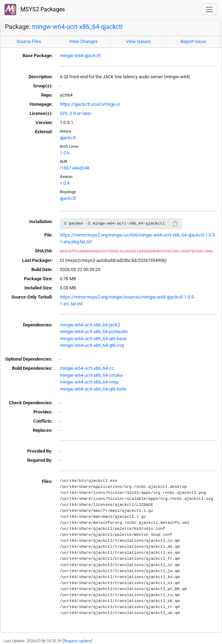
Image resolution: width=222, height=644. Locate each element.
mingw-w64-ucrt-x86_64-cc (87, 368)
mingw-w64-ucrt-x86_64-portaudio (94, 332)
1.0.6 (65, 153)
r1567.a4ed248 (75, 168)
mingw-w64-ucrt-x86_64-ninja (89, 382)
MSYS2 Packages (35, 10)
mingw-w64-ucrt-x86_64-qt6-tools (93, 389)
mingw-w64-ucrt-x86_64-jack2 (90, 325)
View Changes (84, 41)
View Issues (138, 41)
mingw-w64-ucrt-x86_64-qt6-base (93, 339)
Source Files (29, 41)
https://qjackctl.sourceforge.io (90, 104)
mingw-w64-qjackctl (80, 56)
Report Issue (193, 41)
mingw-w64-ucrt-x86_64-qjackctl (77, 27)
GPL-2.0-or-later (75, 113)
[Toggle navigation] (209, 9)
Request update (77, 641)
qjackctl (68, 138)
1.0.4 (65, 183)
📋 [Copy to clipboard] (175, 224)
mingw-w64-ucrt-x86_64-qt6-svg (92, 345)
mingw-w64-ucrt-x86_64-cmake (91, 375)
